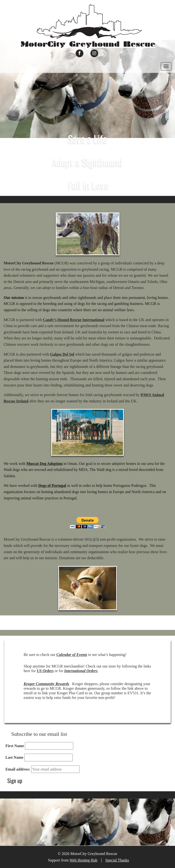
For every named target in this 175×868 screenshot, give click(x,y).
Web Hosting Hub (84, 860)
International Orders (81, 671)
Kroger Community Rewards (46, 684)
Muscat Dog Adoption (44, 464)
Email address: (18, 769)
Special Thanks (117, 860)
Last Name (14, 757)
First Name (15, 746)
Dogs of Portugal (52, 486)
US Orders (45, 671)
